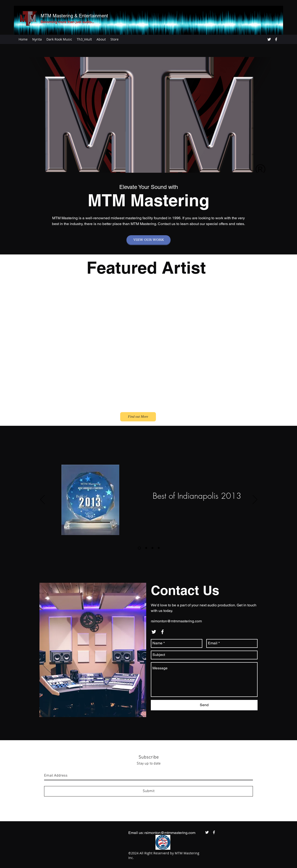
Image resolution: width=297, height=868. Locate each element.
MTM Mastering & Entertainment (74, 16)
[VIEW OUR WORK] (148, 240)
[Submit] (148, 791)
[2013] (139, 548)
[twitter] (269, 39)
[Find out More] (138, 417)
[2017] (159, 548)
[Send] (204, 705)
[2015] (152, 548)
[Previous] (42, 500)
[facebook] (276, 39)
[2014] (146, 548)
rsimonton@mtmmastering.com (176, 621)
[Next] (255, 500)
